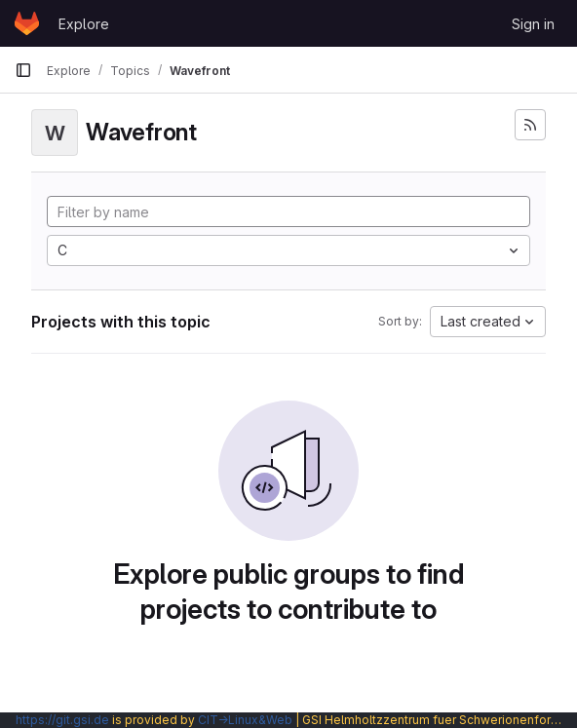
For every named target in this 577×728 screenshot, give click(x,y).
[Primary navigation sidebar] (23, 70)
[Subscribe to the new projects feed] (530, 125)
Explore (84, 24)
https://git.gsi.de (62, 720)
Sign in (533, 24)
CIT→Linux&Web (245, 720)
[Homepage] (27, 23)
